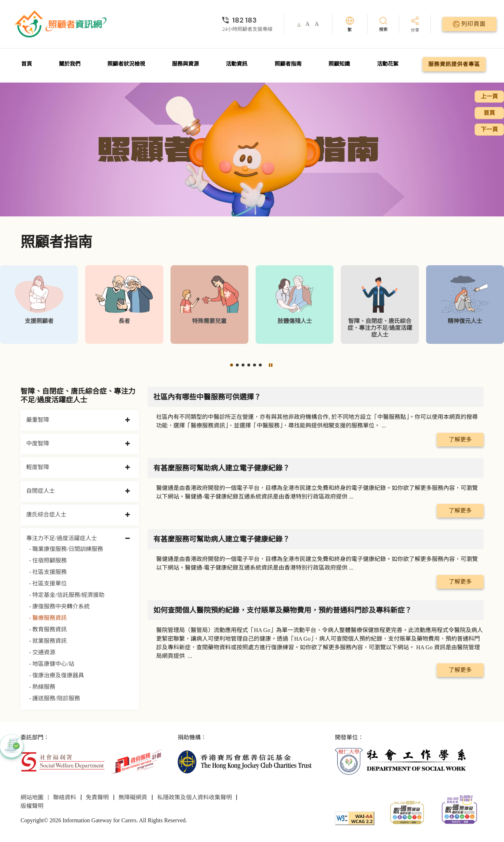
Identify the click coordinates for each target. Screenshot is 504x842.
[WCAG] (355, 818)
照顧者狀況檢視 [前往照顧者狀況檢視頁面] (126, 64)
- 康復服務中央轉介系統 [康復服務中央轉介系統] (59, 606)
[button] (232, 365)
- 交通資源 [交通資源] (42, 652)
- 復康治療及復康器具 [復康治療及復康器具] (57, 675)
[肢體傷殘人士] (295, 305)
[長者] (124, 305)
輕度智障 (38, 467)
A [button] (299, 24)
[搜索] (383, 24)
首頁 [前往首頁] (27, 64)
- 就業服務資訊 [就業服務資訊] (48, 641)
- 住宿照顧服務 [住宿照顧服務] (48, 560)
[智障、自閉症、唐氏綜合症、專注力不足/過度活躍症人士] (380, 305)
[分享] (415, 25)
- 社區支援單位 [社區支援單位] (48, 583)
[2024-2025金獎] (407, 812)
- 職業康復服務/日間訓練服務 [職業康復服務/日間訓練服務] (66, 549)
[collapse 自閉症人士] (128, 491)
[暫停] (271, 365)
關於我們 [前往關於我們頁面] (70, 64)
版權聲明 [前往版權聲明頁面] (32, 806)
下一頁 (489, 129)
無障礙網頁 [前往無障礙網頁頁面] (133, 797)
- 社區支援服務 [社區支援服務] (48, 572)
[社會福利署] (63, 761)
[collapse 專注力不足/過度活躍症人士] (128, 539)
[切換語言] (350, 24)
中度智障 (38, 443)
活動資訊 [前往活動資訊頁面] (237, 64)
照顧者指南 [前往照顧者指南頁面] (288, 64)
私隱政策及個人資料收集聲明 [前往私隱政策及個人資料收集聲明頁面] (195, 797)
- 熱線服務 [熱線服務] (42, 687)
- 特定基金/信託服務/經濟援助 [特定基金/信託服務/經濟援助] (67, 595)
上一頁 (489, 96)
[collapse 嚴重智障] (128, 420)
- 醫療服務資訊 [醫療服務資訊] (48, 618)
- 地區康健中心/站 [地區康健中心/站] (52, 664)
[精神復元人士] (465, 305)
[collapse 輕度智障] (128, 468)
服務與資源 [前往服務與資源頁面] (185, 64)
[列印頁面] (469, 24)
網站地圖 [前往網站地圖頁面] (32, 797)
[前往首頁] (61, 24)
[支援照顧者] (39, 305)
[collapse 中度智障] (128, 444)
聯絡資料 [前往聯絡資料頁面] (65, 797)
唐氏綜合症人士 (46, 514)
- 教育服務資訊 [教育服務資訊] (48, 629)
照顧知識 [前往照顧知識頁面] (339, 64)
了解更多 (460, 439)
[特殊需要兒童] (209, 305)
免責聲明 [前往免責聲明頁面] (97, 797)
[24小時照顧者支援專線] (247, 20)
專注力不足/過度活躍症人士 (61, 538)
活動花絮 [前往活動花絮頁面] (388, 64)
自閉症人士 (41, 491)
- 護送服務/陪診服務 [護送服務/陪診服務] (55, 698)
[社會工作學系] (402, 761)
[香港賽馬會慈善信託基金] (245, 761)
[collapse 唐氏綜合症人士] (128, 515)
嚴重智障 (38, 420)
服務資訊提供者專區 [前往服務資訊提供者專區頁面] (454, 64)
